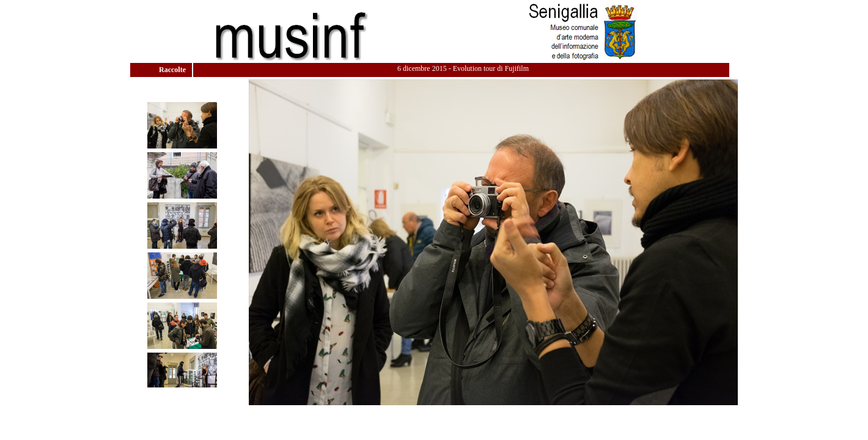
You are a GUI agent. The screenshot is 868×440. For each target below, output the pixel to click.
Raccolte (173, 70)
